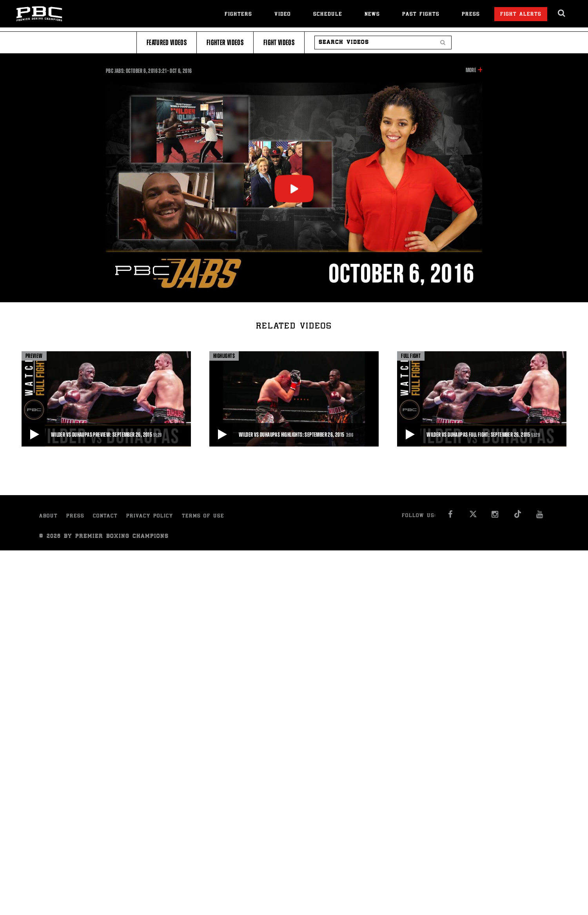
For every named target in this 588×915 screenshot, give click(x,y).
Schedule (328, 15)
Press (471, 15)
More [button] (471, 70)
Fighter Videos (225, 43)
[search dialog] (562, 13)
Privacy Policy (150, 517)
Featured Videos (167, 43)
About (48, 517)
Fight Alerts (521, 15)
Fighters (238, 15)
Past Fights (421, 15)
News (372, 15)
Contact (105, 517)
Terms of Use (203, 517)
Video (283, 15)
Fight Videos (279, 43)
